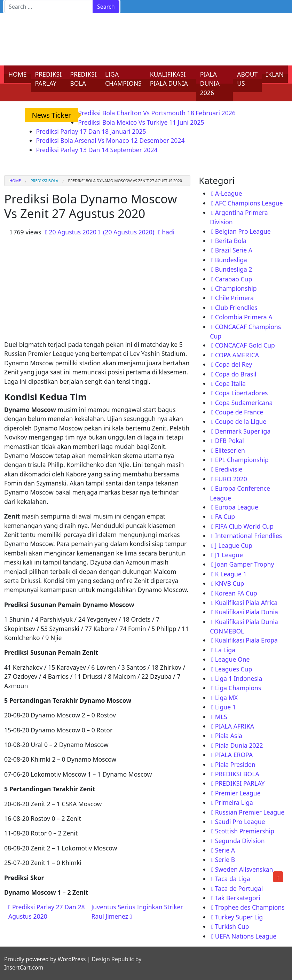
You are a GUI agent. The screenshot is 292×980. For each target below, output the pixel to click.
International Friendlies (249, 536)
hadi (168, 232)
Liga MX (226, 698)
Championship (236, 288)
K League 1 (231, 574)
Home (15, 181)
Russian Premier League (250, 812)
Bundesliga (231, 260)
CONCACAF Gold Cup (245, 345)
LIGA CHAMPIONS (123, 79)
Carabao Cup (234, 279)
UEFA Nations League (246, 936)
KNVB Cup (230, 583)
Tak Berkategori (238, 898)
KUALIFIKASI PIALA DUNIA (169, 79)
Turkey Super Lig (239, 917)
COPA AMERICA (237, 355)
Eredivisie (229, 469)
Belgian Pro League (243, 231)
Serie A (225, 850)
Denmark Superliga (243, 431)
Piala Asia (229, 736)
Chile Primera (234, 298)
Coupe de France (239, 412)
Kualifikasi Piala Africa (246, 602)
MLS (221, 717)
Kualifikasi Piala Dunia (247, 612)
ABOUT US (247, 79)
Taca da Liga (233, 879)
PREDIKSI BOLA (83, 79)
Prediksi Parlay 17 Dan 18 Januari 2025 (91, 131)
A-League (229, 193)
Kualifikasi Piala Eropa (246, 640)
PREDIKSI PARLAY (49, 79)
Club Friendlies (236, 308)
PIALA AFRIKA (235, 726)
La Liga (225, 650)
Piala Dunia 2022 (239, 745)
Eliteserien (230, 450)
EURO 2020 (231, 479)
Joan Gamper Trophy (245, 564)
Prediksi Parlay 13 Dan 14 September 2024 (97, 150)
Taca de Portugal (239, 888)
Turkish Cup (232, 926)
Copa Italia (230, 383)
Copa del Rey (234, 364)
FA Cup (225, 516)
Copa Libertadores (242, 393)
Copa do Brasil (236, 374)
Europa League (237, 507)
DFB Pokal (230, 441)
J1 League (229, 555)
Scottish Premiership (245, 831)
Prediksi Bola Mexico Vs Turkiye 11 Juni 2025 (141, 122)
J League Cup (234, 545)
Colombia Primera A (244, 317)
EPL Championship (242, 460)
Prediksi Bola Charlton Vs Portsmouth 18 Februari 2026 (157, 113)
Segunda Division (240, 841)
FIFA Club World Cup (244, 526)
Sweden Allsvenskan (244, 869)
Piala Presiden (235, 764)
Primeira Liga (234, 802)
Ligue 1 (226, 707)
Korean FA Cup (236, 593)
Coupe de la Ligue (241, 421)
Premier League (238, 793)
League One (232, 659)
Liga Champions (238, 688)
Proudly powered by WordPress (45, 959)
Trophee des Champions (250, 907)
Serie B (225, 860)
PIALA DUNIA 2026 (210, 83)
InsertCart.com (24, 967)
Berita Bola (231, 241)
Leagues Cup (234, 669)
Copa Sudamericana (244, 403)
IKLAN (275, 74)
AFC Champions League (249, 203)
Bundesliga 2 (234, 269)
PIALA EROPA (234, 755)
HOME (18, 74)
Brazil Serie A (234, 250)
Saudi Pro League (240, 822)
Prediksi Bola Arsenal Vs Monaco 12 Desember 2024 (111, 140)
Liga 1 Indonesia (239, 678)
